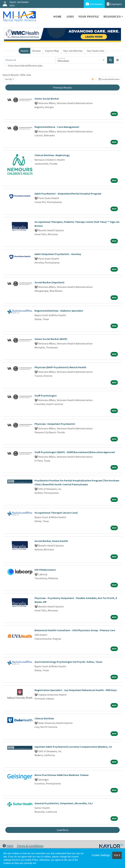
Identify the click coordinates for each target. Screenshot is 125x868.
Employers (114, 4)
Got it (117, 855)
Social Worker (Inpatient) (49, 282)
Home (58, 17)
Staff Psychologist (46, 396)
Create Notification (109, 79)
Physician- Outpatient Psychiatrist (55, 424)
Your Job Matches (73, 51)
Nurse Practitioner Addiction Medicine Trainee (62, 775)
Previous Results (62, 87)
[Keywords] (30, 60)
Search (24, 51)
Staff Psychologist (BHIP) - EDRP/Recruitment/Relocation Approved (75, 452)
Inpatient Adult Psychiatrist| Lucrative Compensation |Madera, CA (73, 747)
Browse (37, 51)
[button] (118, 60)
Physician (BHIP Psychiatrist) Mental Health (60, 367)
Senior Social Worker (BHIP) (51, 339)
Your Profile (89, 17)
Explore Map (52, 51)
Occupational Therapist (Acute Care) (56, 513)
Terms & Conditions (30, 846)
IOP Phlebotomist (45, 570)
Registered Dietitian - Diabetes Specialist (59, 311)
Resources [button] (112, 17)
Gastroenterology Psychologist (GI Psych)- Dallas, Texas (68, 662)
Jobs (70, 17)
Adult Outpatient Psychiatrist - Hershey (58, 254)
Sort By (8, 79)
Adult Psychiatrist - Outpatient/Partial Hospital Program (68, 194)
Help (8, 846)
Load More (63, 830)
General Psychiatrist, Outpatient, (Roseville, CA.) (64, 803)
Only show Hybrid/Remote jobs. (25, 66)
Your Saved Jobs (96, 51)
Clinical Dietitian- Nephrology (52, 155)
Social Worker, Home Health (51, 541)
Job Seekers (94, 4)
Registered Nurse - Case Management (57, 127)
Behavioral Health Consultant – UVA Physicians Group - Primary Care (75, 630)
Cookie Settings (101, 855)
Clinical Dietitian (44, 718)
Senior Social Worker (47, 99)
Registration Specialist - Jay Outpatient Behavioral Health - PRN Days (76, 690)
